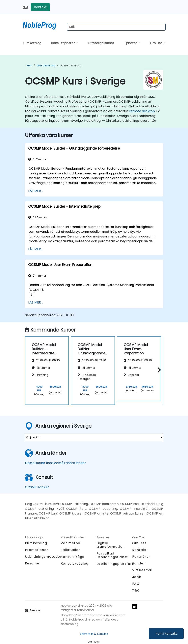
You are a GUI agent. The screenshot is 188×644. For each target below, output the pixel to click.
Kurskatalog (32, 43)
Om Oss (156, 43)
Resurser (33, 563)
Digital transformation (111, 545)
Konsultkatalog (75, 564)
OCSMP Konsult (37, 487)
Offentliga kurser (101, 43)
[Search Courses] (116, 27)
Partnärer (141, 557)
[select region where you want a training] (94, 437)
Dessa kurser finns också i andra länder (55, 463)
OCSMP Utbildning (71, 66)
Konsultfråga (73, 557)
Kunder (139, 563)
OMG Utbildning (46, 66)
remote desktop (142, 111)
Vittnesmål (142, 570)
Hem (29, 66)
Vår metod (71, 543)
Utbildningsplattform (116, 564)
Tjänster (131, 43)
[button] (158, 370)
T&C (136, 590)
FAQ (136, 584)
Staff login (94, 642)
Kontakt (40, 7)
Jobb (137, 577)
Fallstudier (71, 550)
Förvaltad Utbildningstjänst (112, 555)
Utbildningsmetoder (43, 557)
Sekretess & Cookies (94, 634)
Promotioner (37, 550)
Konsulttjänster (63, 43)
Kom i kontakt (166, 634)
